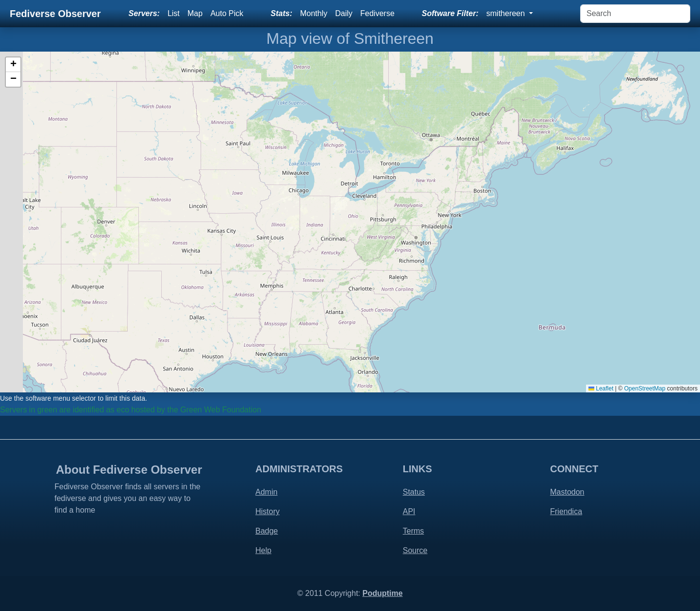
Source (415, 550)
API (409, 511)
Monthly (314, 13)
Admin (266, 492)
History (267, 511)
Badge (266, 531)
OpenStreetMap (645, 389)
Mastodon (567, 492)
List (174, 13)
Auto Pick (227, 13)
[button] (13, 65)
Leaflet (601, 389)
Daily (344, 13)
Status (414, 492)
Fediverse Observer (55, 14)
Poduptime (383, 593)
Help (263, 550)
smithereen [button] (507, 13)
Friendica (566, 511)
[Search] (635, 14)
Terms (414, 531)
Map (195, 13)
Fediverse (378, 13)
